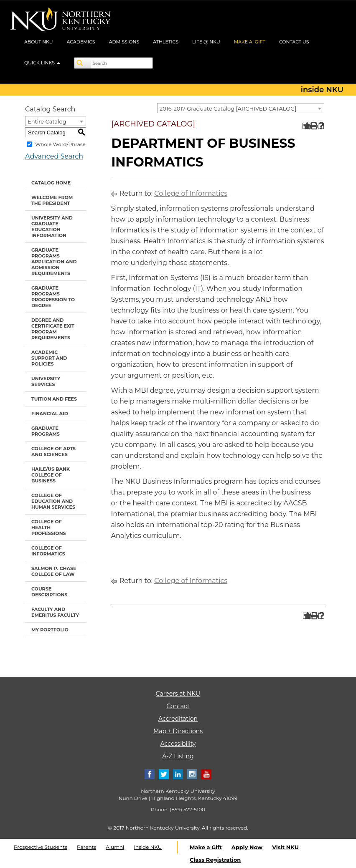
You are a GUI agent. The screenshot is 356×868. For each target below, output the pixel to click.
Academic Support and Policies (49, 358)
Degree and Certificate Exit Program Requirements (53, 329)
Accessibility (178, 744)
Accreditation (178, 719)
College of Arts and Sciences (53, 452)
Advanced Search (54, 156)
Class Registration (215, 860)
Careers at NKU (178, 694)
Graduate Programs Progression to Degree (53, 297)
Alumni (115, 847)
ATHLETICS (166, 42)
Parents (86, 847)
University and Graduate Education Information (52, 227)
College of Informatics (48, 551)
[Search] (83, 63)
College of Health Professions (49, 527)
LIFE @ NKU (206, 42)
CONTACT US (294, 42)
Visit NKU (285, 847)
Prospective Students (41, 847)
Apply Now (247, 847)
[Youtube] (206, 773)
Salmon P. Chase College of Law (54, 571)
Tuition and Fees (54, 399)
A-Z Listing (178, 756)
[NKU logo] (61, 21)
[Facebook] (150, 773)
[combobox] (241, 108)
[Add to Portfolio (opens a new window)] (306, 126)
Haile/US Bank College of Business (51, 475)
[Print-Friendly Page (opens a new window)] (313, 126)
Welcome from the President (52, 200)
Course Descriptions (49, 592)
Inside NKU (148, 847)
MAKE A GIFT (250, 42)
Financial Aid (50, 414)
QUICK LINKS (42, 63)
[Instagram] (192, 773)
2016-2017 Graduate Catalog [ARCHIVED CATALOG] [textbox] (228, 108)
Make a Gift (206, 847)
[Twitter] (164, 773)
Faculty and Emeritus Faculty (55, 612)
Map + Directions (178, 731)
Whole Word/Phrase (60, 144)
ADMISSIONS (124, 42)
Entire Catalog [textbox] (47, 121)
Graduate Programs (46, 431)
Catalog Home (51, 183)
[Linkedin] (178, 773)
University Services (46, 381)
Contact (178, 706)
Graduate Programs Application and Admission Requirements (54, 262)
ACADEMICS (81, 42)
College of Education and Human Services (53, 501)
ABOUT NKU (39, 42)
